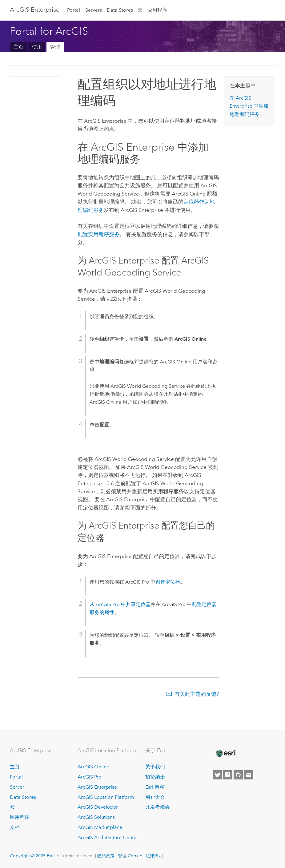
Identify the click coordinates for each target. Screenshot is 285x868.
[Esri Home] (226, 753)
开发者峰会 (158, 807)
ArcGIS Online (93, 767)
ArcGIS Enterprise (35, 10)
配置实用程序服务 (98, 234)
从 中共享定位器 (120, 604)
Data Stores (120, 10)
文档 (15, 827)
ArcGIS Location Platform (106, 797)
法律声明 (154, 856)
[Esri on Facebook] (228, 775)
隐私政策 (106, 856)
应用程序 (157, 10)
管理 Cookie (130, 856)
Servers (94, 10)
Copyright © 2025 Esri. (32, 856)
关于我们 (155, 767)
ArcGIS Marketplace (100, 827)
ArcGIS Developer (98, 807)
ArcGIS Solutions (96, 817)
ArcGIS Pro (90, 777)
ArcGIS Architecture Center (108, 837)
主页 (18, 47)
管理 (55, 47)
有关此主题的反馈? (197, 694)
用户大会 (155, 797)
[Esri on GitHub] (238, 775)
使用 (37, 47)
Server (17, 787)
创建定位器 (168, 582)
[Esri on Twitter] (217, 775)
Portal (74, 10)
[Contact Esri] (249, 775)
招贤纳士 (155, 777)
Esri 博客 (155, 787)
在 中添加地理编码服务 (249, 106)
